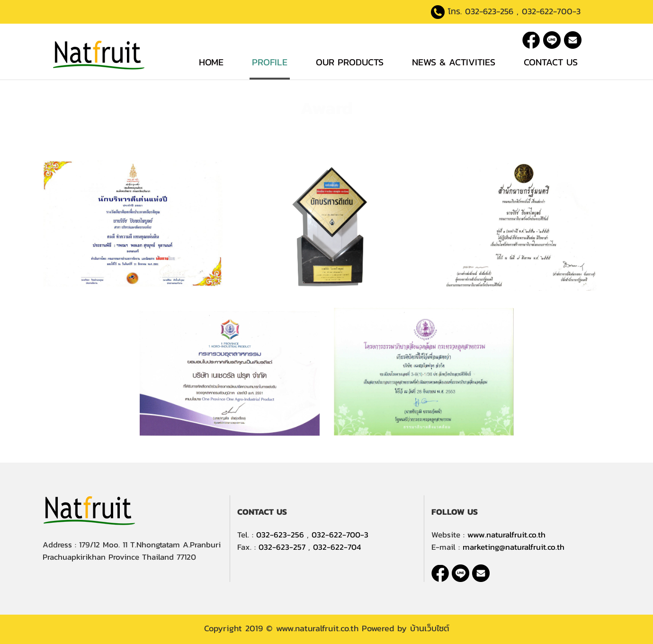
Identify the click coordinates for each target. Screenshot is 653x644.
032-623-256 (489, 11)
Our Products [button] (350, 62)
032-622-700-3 (551, 11)
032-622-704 (337, 547)
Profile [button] (270, 62)
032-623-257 (282, 547)
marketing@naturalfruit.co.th (514, 547)
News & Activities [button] (454, 62)
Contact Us (551, 62)
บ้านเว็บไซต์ (430, 628)
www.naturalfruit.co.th (506, 535)
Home (211, 62)
